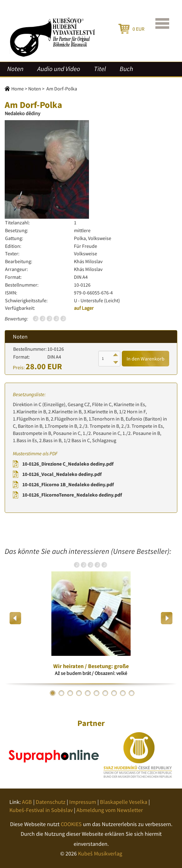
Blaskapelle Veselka (124, 802)
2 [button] (61, 693)
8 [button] (114, 693)
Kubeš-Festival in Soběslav (41, 810)
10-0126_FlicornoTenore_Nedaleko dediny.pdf (72, 495)
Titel (100, 69)
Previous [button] (16, 618)
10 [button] (132, 693)
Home (18, 89)
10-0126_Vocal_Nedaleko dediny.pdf (62, 474)
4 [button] (79, 693)
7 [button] (105, 693)
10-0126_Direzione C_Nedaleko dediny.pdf (68, 464)
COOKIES (71, 824)
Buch (126, 69)
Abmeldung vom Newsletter (110, 810)
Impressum (83, 802)
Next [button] (166, 618)
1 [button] (53, 693)
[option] (91, 618)
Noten (15, 69)
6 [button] (96, 693)
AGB (27, 802)
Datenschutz (51, 802)
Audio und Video (59, 69)
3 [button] (70, 693)
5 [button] (88, 693)
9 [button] (123, 693)
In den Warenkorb (146, 359)
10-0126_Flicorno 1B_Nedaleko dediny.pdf (68, 484)
